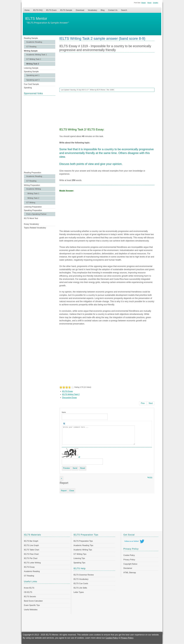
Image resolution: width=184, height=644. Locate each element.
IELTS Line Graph (31, 545)
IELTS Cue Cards (81, 583)
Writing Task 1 (33, 194)
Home (27, 10)
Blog (103, 10)
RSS (150, 477)
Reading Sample (31, 38)
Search (124, 10)
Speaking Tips (79, 563)
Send (75, 468)
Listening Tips (79, 558)
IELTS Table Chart (32, 550)
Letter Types (79, 592)
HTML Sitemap (130, 573)
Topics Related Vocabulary (35, 228)
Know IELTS (29, 588)
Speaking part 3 (33, 80)
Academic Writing (34, 189)
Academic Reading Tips (83, 545)
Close (72, 491)
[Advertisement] (40, 133)
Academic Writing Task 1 (37, 55)
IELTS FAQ (38, 10)
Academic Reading (34, 42)
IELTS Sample (66, 10)
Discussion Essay (70, 398)
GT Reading (31, 47)
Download (80, 10)
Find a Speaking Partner (36, 214)
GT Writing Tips (80, 554)
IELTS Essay (68, 391)
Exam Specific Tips (32, 605)
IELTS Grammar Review (84, 575)
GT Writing (31, 203)
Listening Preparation (33, 207)
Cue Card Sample (31, 84)
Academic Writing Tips (83, 550)
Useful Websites (31, 610)
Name (64, 412)
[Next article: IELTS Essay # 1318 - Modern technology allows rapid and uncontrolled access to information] (151, 403)
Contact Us (113, 10)
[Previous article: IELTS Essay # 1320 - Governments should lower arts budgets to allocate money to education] (143, 403)
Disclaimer (128, 568)
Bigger (144, 3)
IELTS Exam (51, 10)
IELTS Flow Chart (31, 554)
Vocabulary (92, 10)
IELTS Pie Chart (31, 558)
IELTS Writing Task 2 (71, 394)
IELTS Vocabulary (81, 579)
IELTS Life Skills (80, 588)
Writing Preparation (32, 185)
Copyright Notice (130, 564)
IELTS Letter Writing (32, 563)
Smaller (156, 3)
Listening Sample (31, 68)
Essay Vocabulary (31, 224)
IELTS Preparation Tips (83, 541)
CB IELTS (28, 592)
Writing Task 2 (33, 64)
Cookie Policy (129, 555)
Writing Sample (31, 51)
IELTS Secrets (30, 597)
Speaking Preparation (33, 210)
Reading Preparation (33, 173)
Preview (66, 468)
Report (64, 491)
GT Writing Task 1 (34, 59)
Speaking (28, 88)
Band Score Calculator (33, 601)
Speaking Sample (31, 72)
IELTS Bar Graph (31, 541)
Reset (149, 3)
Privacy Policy (129, 560)
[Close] (62, 479)
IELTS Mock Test (31, 218)
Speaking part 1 (33, 75)
